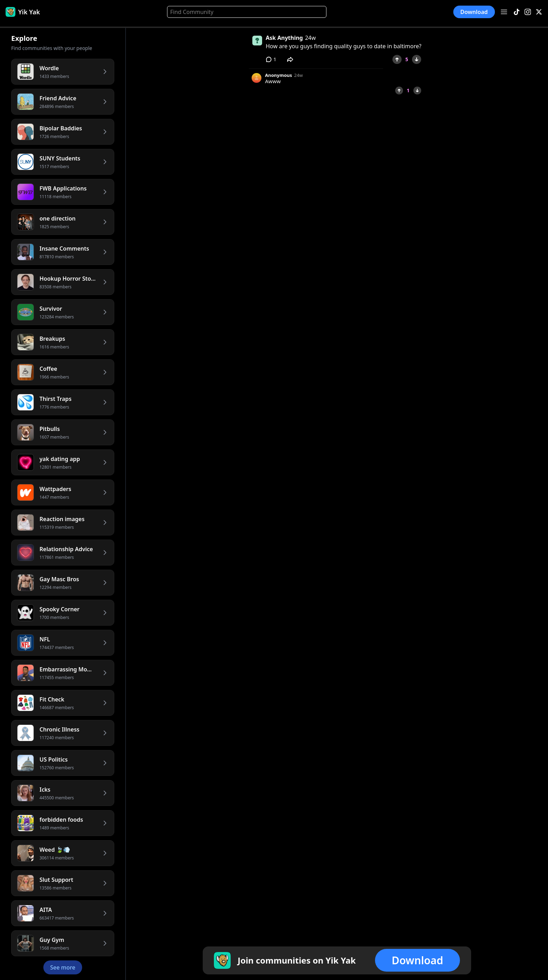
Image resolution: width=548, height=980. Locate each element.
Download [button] (474, 12)
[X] (539, 12)
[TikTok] (517, 12)
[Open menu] (504, 12)
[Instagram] (528, 12)
